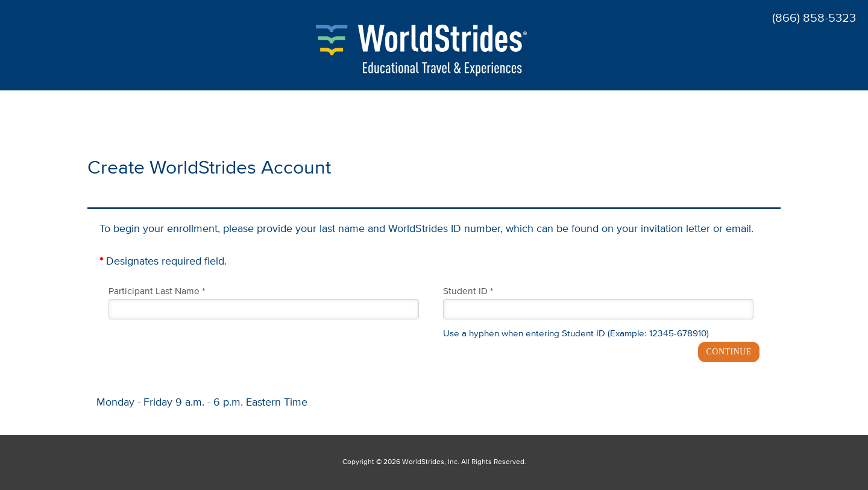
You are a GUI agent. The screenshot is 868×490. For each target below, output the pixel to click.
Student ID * (468, 292)
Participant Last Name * (157, 292)
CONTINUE (729, 352)
